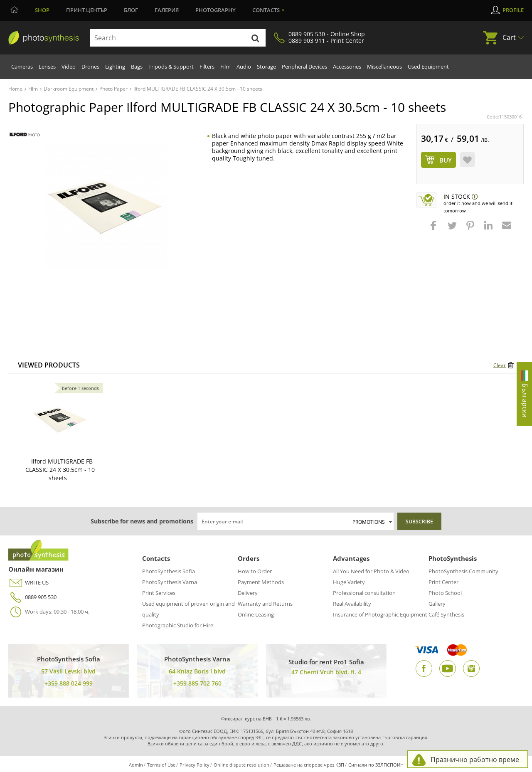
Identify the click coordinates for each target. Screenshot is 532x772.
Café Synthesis (446, 614)
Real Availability (352, 604)
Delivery (248, 593)
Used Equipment (428, 67)
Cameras (22, 67)
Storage (266, 67)
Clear (500, 365)
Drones (90, 67)
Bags (137, 67)
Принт (87, 10)
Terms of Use (161, 765)
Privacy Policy (195, 765)
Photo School (445, 593)
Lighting (115, 67)
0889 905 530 (32, 597)
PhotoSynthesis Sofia (169, 571)
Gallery (437, 604)
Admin (136, 765)
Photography (216, 10)
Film (225, 67)
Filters (207, 67)
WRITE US (28, 583)
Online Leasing (256, 614)
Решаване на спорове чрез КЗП (309, 765)
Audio (244, 67)
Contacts (266, 10)
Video (69, 67)
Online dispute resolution (241, 765)
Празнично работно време (475, 760)
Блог (131, 10)
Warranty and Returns (265, 604)
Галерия (167, 10)
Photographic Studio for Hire (178, 625)
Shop (42, 10)
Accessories (347, 67)
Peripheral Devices (304, 67)
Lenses (47, 67)
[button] (434, 229)
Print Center (443, 582)
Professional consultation (364, 593)
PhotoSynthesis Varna (170, 582)
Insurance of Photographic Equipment (380, 614)
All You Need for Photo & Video (371, 571)
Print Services (159, 593)
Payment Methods (261, 582)
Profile (513, 10)
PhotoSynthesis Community (463, 571)
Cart (509, 37)
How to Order (255, 571)
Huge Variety (349, 582)
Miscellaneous (384, 67)
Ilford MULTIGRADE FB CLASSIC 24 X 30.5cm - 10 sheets (60, 470)
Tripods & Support (171, 67)
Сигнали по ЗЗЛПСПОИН (376, 765)
